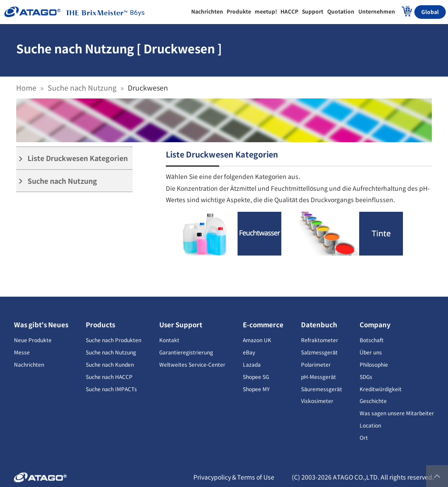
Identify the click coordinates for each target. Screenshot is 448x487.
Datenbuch (319, 324)
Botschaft (372, 340)
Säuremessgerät (321, 389)
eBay (249, 352)
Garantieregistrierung (186, 352)
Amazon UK (257, 340)
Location (370, 425)
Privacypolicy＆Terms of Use (234, 477)
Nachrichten (29, 364)
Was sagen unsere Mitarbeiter (397, 413)
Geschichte (373, 401)
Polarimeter (316, 364)
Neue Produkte (33, 340)
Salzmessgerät (319, 352)
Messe (22, 352)
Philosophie (374, 364)
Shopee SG (256, 377)
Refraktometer (320, 340)
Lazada (252, 364)
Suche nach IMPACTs (111, 389)
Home (26, 88)
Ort (364, 437)
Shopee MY (256, 389)
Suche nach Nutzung (82, 88)
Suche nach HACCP (109, 377)
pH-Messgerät (318, 377)
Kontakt (169, 340)
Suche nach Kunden (110, 364)
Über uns (371, 352)
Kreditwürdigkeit (381, 389)
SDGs (366, 377)
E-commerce (263, 324)
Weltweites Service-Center (192, 364)
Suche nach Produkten (114, 340)
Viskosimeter (317, 401)
